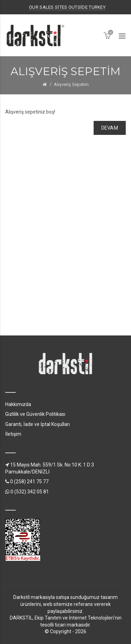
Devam (110, 128)
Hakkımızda (18, 404)
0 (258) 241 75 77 (27, 482)
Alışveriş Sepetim (71, 84)
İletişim (13, 434)
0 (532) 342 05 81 (27, 492)
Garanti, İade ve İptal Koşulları (38, 424)
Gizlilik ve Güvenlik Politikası (35, 414)
